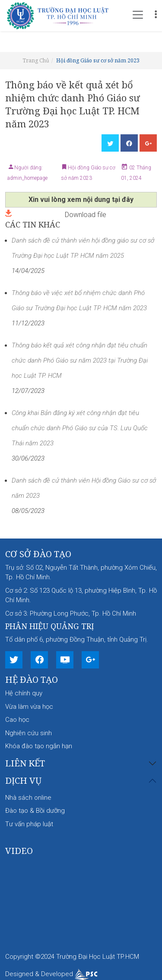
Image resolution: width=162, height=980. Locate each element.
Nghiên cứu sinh (29, 733)
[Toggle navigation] (138, 15)
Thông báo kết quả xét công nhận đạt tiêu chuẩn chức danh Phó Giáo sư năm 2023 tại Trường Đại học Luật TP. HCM (80, 360)
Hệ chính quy (24, 693)
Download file (56, 214)
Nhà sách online (28, 798)
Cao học (17, 720)
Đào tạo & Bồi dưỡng (35, 811)
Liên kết (25, 764)
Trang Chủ (36, 60)
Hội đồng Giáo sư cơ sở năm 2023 (98, 60)
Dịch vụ (23, 781)
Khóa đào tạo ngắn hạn (39, 746)
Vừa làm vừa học (29, 707)
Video (19, 851)
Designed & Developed (51, 974)
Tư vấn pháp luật (29, 824)
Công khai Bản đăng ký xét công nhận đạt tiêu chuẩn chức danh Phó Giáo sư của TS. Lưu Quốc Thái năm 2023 (80, 428)
